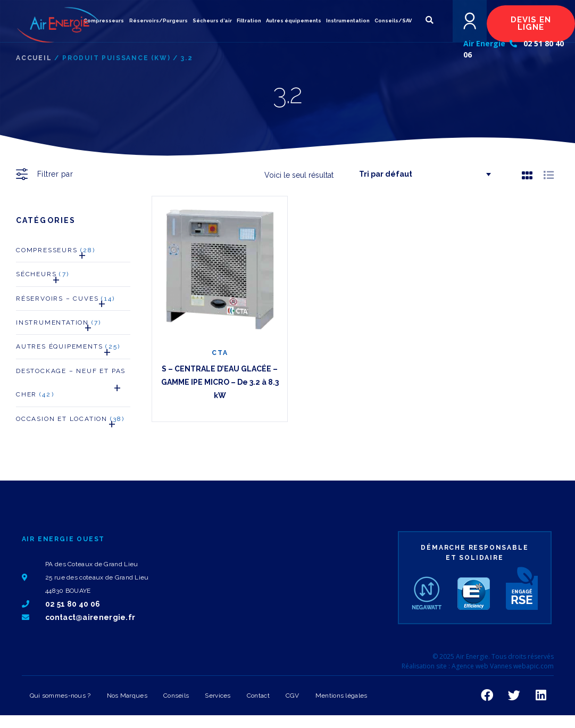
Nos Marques (127, 696)
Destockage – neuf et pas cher (73, 386)
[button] (429, 20)
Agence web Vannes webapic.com (503, 666)
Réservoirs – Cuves (65, 301)
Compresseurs (56, 253)
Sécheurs (43, 277)
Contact (258, 696)
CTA (220, 353)
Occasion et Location (70, 422)
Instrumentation (59, 325)
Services (218, 696)
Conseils (176, 696)
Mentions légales (341, 696)
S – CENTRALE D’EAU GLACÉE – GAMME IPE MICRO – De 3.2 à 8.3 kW (220, 382)
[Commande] (421, 174)
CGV (293, 696)
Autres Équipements (68, 349)
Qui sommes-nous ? (60, 696)
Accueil (34, 58)
